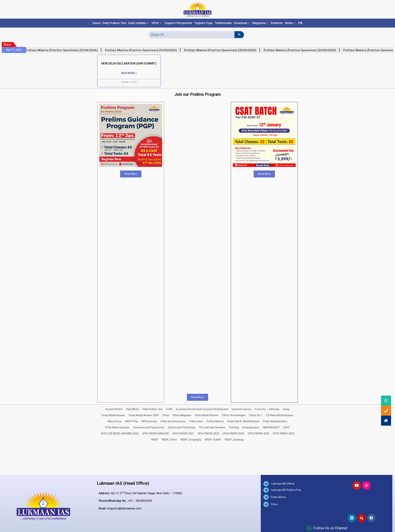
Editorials (274, 409)
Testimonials (223, 23)
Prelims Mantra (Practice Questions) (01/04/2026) (64, 50)
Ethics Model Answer (207, 415)
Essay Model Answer (113, 415)
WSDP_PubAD (213, 440)
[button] (386, 421)
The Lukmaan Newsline (212, 427)
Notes (290, 23)
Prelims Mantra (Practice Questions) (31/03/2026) (143, 50)
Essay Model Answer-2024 (144, 415)
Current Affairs (114, 409)
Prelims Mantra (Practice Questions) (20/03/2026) (302, 50)
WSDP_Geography (191, 440)
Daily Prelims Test (114, 23)
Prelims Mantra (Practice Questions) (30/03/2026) (222, 50)
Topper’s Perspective (178, 23)
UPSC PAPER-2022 (208, 434)
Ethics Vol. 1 (256, 415)
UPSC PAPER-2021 (183, 434)
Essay (286, 409)
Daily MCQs (133, 409)
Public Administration (275, 421)
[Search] (239, 35)
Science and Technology (182, 427)
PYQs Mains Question (117, 427)
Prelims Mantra (215, 421)
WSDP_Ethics (169, 440)
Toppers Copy (203, 23)
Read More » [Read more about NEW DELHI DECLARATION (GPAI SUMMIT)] (129, 73)
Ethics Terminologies (234, 415)
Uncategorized (251, 427)
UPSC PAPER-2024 (258, 434)
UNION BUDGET (271, 427)
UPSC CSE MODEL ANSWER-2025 (120, 434)
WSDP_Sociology (234, 440)
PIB (300, 23)
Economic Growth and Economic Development (202, 409)
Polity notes (196, 421)
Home (96, 23)
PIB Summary (149, 421)
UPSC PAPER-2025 (283, 434)
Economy (260, 409)
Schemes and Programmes (149, 427)
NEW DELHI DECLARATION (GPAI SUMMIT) (129, 63)
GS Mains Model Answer (280, 415)
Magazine (260, 23)
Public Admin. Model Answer (243, 421)
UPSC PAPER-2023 (233, 434)
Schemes (277, 23)
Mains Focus (115, 421)
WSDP (155, 440)
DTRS (169, 409)
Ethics (166, 415)
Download (242, 23)
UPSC (156, 23)
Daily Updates (138, 23)
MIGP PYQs (132, 421)
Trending (234, 427)
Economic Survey (242, 409)
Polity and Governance (173, 421)
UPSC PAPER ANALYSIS (156, 434)
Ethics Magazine (182, 415)
